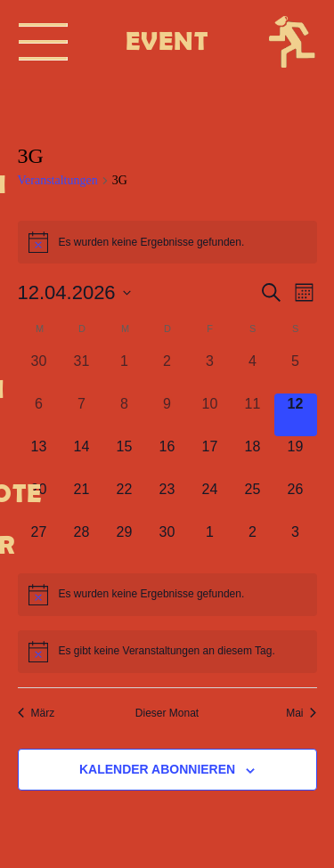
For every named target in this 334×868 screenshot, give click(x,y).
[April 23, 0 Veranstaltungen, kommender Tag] (167, 500)
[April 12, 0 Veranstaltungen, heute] (296, 415)
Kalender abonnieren (157, 769)
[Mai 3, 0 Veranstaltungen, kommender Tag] (296, 543)
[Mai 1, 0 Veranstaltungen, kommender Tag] (210, 543)
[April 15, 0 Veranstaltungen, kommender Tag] (125, 458)
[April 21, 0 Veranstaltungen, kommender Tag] (82, 500)
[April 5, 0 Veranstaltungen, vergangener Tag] (296, 372)
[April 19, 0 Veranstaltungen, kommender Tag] (296, 458)
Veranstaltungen (58, 180)
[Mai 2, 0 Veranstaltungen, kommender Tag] (253, 543)
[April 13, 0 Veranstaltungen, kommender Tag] (39, 458)
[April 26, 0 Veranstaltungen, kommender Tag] (296, 500)
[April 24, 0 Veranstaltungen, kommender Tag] (210, 500)
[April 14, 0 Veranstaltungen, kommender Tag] (82, 458)
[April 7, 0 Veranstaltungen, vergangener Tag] (82, 415)
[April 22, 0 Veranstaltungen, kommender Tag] (125, 500)
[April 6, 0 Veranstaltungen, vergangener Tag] (39, 415)
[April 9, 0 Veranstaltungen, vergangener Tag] (167, 415)
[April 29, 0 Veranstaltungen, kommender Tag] (125, 543)
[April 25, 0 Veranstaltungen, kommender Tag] (253, 500)
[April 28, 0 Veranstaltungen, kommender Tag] (82, 543)
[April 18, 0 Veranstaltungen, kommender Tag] (253, 458)
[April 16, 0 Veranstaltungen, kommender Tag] (167, 458)
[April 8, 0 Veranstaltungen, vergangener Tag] (125, 415)
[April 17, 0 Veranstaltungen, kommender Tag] (210, 458)
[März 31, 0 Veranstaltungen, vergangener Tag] (82, 372)
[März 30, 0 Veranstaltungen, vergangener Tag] (39, 372)
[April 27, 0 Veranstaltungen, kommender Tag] (39, 543)
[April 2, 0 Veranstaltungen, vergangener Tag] (167, 372)
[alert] (167, 595)
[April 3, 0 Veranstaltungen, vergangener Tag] (210, 372)
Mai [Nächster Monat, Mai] (301, 713)
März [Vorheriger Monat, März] (37, 713)
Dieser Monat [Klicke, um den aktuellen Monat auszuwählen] (167, 713)
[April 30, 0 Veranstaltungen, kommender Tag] (167, 543)
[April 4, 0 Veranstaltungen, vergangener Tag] (253, 372)
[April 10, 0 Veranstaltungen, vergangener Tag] (210, 415)
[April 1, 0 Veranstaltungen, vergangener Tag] (125, 372)
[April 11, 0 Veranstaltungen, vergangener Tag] (253, 415)
